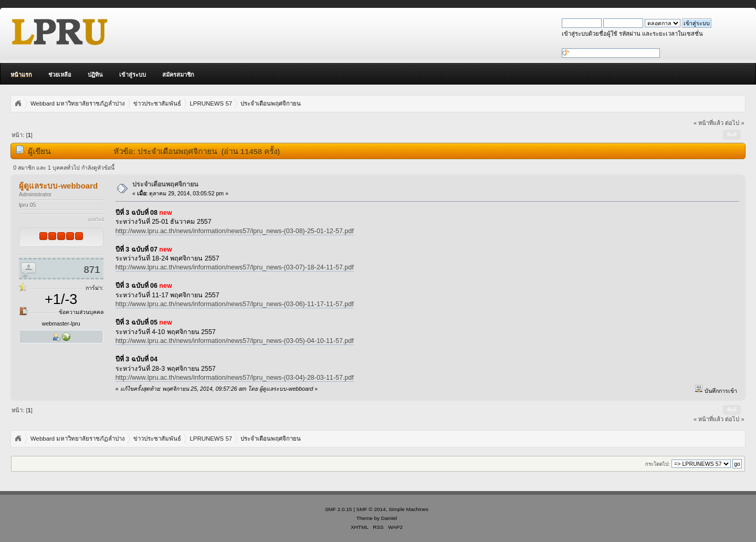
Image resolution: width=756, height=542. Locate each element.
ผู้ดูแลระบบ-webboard (58, 186)
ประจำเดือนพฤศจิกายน (165, 184)
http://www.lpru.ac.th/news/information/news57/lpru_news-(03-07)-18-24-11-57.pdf (235, 267)
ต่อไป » (734, 123)
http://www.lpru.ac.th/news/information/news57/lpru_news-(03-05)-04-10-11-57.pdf (235, 341)
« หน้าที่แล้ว (708, 123)
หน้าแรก (21, 75)
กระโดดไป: (658, 464)
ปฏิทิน (95, 75)
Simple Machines (408, 509)
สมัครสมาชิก (178, 75)
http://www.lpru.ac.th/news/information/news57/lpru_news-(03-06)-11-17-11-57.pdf (235, 304)
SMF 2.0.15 (339, 509)
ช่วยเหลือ (60, 75)
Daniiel (389, 518)
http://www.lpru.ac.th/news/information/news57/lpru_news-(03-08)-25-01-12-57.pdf (235, 231)
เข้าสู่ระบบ (133, 75)
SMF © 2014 (371, 509)
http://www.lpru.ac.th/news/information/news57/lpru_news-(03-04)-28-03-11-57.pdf (235, 378)
